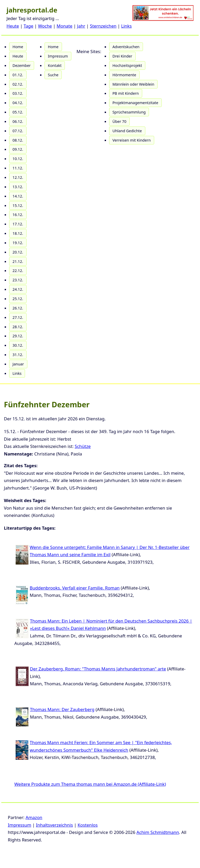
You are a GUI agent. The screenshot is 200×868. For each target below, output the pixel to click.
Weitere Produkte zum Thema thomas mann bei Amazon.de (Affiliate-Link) (90, 784)
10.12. (18, 159)
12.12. (18, 177)
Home (18, 47)
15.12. (18, 205)
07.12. (18, 131)
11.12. (18, 168)
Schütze (83, 446)
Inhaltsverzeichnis (54, 825)
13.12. (18, 187)
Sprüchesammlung (129, 112)
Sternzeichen (103, 26)
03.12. (18, 93)
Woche (45, 26)
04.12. (18, 103)
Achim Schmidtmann (158, 832)
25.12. (18, 299)
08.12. (18, 140)
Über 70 (120, 121)
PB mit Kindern (126, 93)
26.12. (18, 308)
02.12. (18, 84)
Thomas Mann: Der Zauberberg (62, 709)
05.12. (18, 112)
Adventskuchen (126, 47)
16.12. (18, 215)
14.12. (18, 196)
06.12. (18, 121)
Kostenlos (88, 825)
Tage (29, 26)
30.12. (18, 345)
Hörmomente (124, 75)
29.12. (18, 336)
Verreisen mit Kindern (132, 140)
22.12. (18, 271)
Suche (53, 75)
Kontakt (55, 65)
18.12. (18, 233)
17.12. (18, 224)
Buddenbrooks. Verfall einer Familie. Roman (75, 588)
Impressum (58, 56)
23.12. (18, 280)
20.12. (18, 252)
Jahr (81, 26)
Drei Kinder (122, 56)
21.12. (18, 261)
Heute (13, 26)
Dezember (22, 65)
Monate (64, 26)
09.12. (18, 149)
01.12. (18, 75)
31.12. (18, 355)
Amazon (34, 817)
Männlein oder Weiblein (133, 84)
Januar (18, 364)
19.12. (18, 243)
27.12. (18, 317)
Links (126, 26)
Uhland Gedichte (127, 131)
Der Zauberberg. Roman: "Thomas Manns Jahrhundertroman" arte (98, 669)
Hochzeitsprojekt (127, 65)
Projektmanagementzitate (135, 103)
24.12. (18, 289)
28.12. (18, 327)
